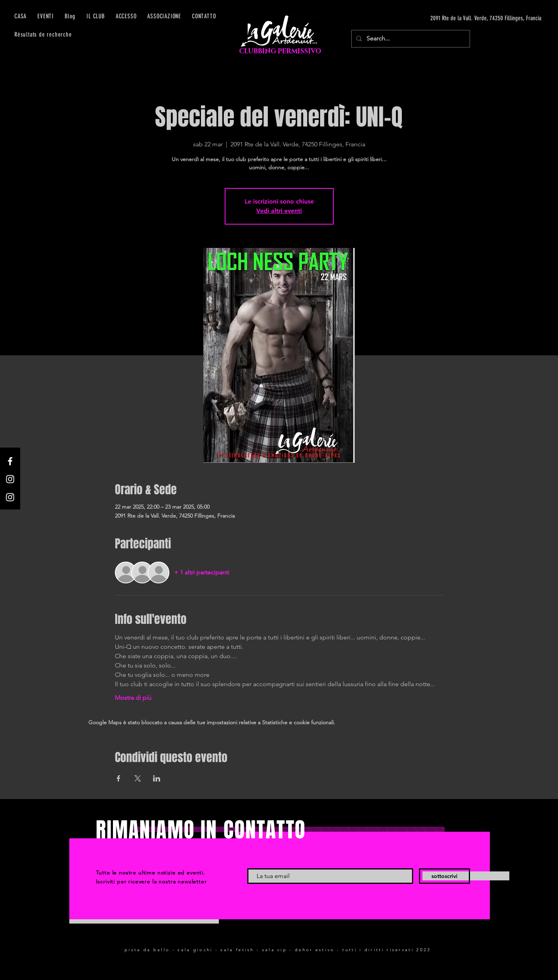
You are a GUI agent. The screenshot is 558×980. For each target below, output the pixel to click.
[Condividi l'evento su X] (138, 778)
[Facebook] (10, 461)
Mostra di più (133, 698)
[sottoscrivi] (444, 876)
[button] (126, 16)
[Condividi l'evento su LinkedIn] (157, 778)
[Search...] (410, 39)
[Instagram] (10, 479)
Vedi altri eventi (279, 211)
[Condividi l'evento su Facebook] (119, 778)
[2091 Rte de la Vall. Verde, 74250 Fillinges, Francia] (468, 18)
